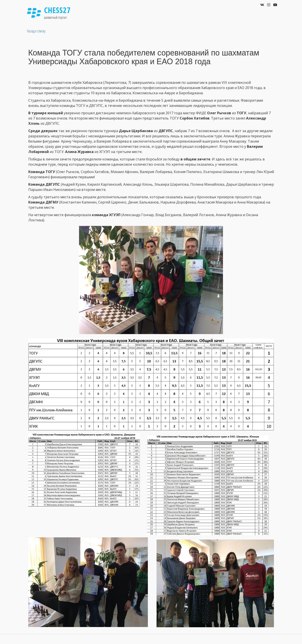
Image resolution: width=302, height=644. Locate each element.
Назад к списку (36, 31)
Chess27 (57, 10)
